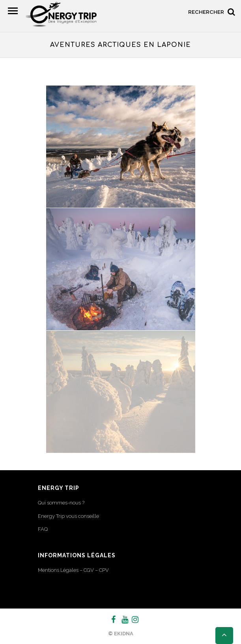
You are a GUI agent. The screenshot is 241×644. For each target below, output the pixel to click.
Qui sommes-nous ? (61, 503)
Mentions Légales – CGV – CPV (73, 570)
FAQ (43, 529)
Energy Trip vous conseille (68, 516)
